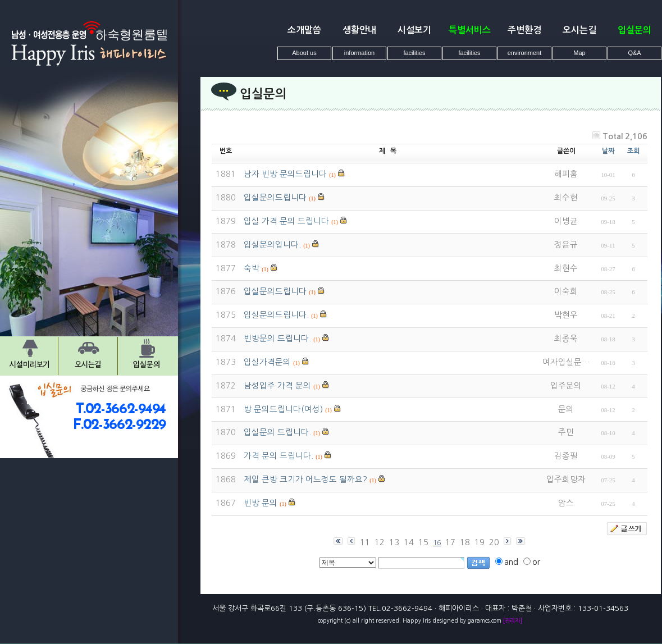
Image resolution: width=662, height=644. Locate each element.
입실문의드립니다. (276, 315)
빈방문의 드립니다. (277, 339)
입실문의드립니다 (275, 198)
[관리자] (513, 620)
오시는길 (579, 30)
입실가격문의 (267, 362)
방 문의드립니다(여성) (283, 409)
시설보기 (414, 30)
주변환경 (524, 30)
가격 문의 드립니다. (279, 456)
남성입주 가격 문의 (277, 386)
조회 (633, 151)
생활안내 (359, 30)
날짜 (608, 151)
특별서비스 (470, 30)
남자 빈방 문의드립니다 (285, 174)
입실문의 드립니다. (277, 432)
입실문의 (634, 30)
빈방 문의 (261, 503)
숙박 (252, 268)
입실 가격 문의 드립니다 (286, 221)
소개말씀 (304, 30)
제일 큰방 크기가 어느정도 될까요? (305, 479)
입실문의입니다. (272, 245)
